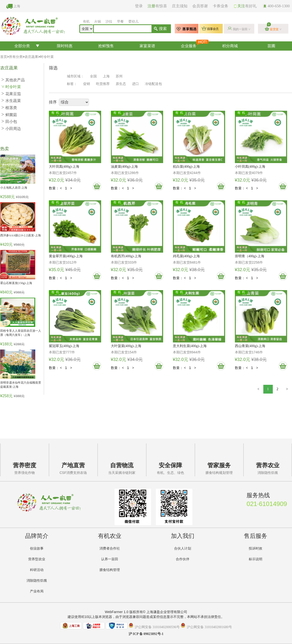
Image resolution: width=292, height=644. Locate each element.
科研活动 (37, 570)
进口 (135, 84)
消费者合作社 (110, 548)
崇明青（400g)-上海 (250, 256)
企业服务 (195, 45)
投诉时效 (256, 548)
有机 (86, 22)
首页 (4, 57)
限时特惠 (65, 46)
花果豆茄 (11, 94)
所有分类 (16, 57)
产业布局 (37, 591)
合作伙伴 (183, 559)
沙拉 (109, 22)
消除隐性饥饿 (37, 581)
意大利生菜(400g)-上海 (190, 346)
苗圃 (271, 46)
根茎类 (9, 108)
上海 (17, 6)
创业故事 (37, 548)
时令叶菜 (47, 57)
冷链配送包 (153, 84)
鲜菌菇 (9, 115)
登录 (139, 6)
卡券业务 (221, 6)
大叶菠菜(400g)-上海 (126, 346)
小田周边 (11, 129)
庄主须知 (180, 6)
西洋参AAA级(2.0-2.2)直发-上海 (21, 235)
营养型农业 (37, 559)
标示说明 (256, 559)
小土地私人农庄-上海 (14, 188)
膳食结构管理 (110, 570)
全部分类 (22, 46)
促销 (87, 84)
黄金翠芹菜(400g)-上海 (66, 256)
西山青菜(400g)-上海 (250, 346)
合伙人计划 (183, 548)
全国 (93, 76)
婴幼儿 (133, 22)
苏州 (119, 76)
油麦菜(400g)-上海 (124, 167)
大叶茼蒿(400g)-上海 (64, 167)
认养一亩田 (110, 559)
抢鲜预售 (106, 46)
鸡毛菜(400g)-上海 (186, 256)
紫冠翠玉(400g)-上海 (64, 346)
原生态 (121, 84)
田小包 (9, 122)
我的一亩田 (240, 29)
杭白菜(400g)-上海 (186, 167)
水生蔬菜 (11, 101)
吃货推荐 (103, 84)
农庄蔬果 (31, 57)
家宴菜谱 (147, 46)
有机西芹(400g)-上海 (126, 256)
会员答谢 (200, 6)
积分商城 (230, 46)
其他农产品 (13, 80)
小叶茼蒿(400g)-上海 (250, 167)
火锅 (97, 22)
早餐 (120, 22)
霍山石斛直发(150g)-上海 (16, 283)
